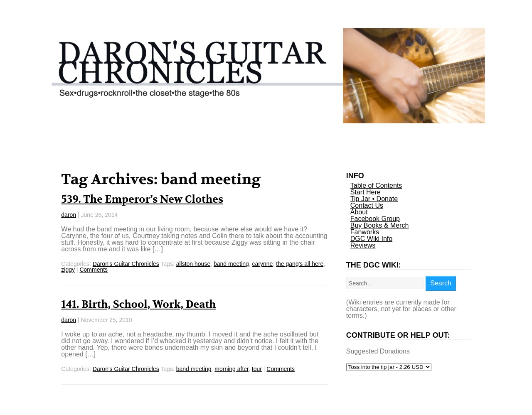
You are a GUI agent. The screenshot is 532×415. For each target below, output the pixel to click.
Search (441, 283)
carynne (263, 264)
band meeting (231, 264)
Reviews (363, 245)
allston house (193, 264)
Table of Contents (376, 185)
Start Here (366, 192)
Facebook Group (375, 219)
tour (257, 369)
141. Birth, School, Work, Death (138, 304)
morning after (232, 369)
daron (69, 215)
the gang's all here (300, 264)
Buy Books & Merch (380, 225)
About (359, 212)
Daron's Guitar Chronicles (126, 264)
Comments (94, 270)
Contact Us (367, 205)
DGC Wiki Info (371, 239)
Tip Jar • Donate (374, 199)
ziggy (68, 270)
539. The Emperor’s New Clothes (142, 199)
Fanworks (365, 232)
